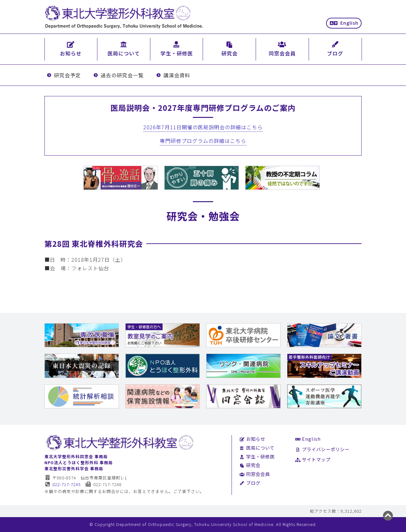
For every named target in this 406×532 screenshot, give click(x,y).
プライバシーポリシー (322, 449)
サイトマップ (313, 459)
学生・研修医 (257, 456)
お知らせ (252, 439)
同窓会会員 (255, 474)
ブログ (250, 483)
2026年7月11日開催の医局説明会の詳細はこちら (203, 127)
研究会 (250, 465)
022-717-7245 (63, 484)
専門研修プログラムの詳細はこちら (203, 141)
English (344, 23)
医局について (257, 448)
